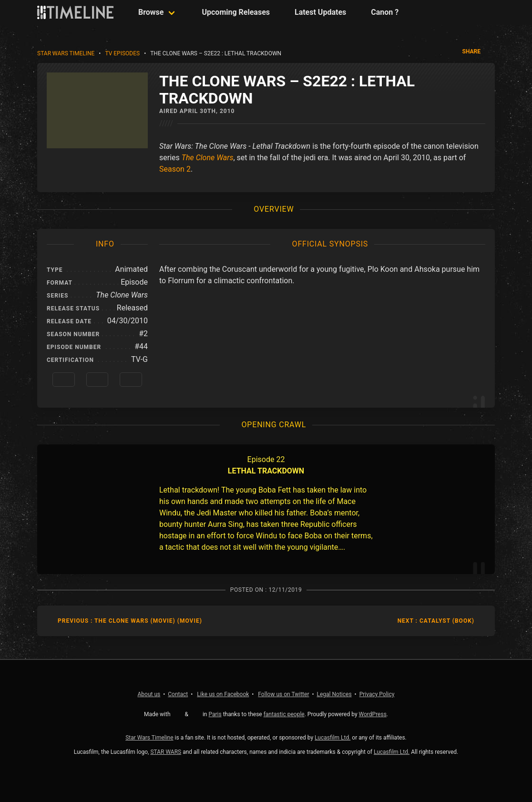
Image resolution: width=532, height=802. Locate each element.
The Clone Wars (208, 158)
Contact (178, 694)
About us (149, 694)
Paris (215, 714)
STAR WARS (166, 752)
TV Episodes (122, 53)
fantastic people (284, 714)
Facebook (223, 694)
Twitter (283, 694)
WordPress (373, 714)
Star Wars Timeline (66, 53)
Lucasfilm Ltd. (332, 738)
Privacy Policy (377, 694)
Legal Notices (334, 694)
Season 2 (175, 169)
